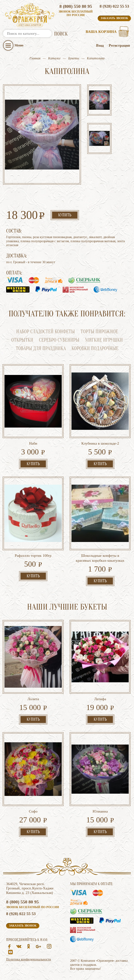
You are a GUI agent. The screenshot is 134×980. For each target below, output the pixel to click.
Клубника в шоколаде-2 (100, 443)
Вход (100, 45)
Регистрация (119, 45)
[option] (99, 100)
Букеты (74, 58)
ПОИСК (61, 34)
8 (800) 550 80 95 (76, 6)
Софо (33, 811)
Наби (33, 443)
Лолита (33, 699)
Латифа (100, 699)
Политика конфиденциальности (29, 959)
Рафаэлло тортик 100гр (33, 556)
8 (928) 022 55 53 (114, 6)
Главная (35, 58)
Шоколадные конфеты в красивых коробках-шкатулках (100, 558)
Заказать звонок (114, 18)
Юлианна (100, 811)
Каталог (54, 58)
